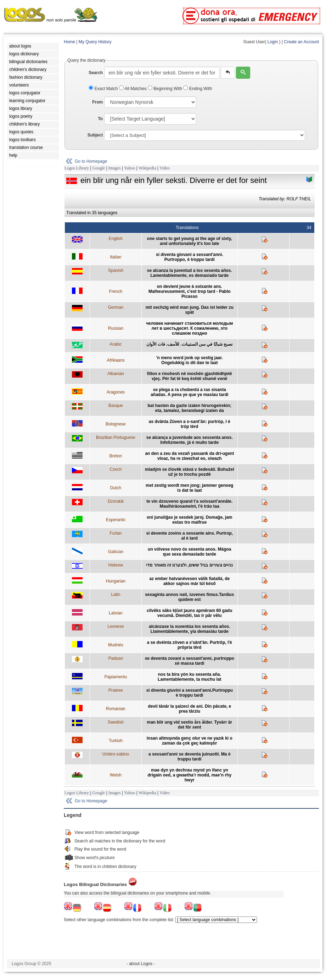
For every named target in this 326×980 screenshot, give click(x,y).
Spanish (116, 271)
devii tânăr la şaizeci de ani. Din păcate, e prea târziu (189, 709)
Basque (116, 406)
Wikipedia (147, 168)
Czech (116, 469)
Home (69, 42)
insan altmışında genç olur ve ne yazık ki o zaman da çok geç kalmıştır (190, 741)
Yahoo (130, 168)
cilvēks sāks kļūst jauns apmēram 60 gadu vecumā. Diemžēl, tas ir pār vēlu (189, 613)
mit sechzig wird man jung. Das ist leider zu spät (190, 310)
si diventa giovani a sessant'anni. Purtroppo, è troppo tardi (190, 257)
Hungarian (116, 581)
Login (273, 42)
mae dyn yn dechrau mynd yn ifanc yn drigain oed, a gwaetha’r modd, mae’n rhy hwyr (189, 775)
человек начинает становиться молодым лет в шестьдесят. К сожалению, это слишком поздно (189, 328)
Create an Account (301, 42)
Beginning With (165, 89)
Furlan (116, 533)
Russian (116, 328)
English (116, 239)
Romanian (116, 709)
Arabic (116, 344)
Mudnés (116, 645)
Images (115, 168)
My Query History (95, 42)
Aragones (116, 392)
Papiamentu (116, 677)
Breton (116, 456)
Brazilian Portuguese (116, 438)
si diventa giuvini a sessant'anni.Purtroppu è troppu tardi (190, 693)
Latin (116, 595)
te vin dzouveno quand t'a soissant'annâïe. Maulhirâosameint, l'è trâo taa (189, 504)
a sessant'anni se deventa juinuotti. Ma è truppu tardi (190, 757)
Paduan (116, 658)
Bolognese (116, 424)
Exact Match (104, 89)
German (116, 307)
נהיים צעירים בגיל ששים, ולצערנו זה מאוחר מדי (189, 565)
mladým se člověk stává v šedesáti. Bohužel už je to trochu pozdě (189, 472)
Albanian (116, 374)
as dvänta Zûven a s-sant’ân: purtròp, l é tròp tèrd (190, 424)
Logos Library (77, 168)
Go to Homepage (91, 161)
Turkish (116, 741)
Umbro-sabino (116, 754)
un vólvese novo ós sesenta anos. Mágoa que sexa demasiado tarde (189, 552)
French (116, 291)
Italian (116, 257)
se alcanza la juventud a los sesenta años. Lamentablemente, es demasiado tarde (190, 273)
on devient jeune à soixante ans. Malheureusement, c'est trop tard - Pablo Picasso (190, 291)
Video (165, 168)
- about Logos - (141, 964)
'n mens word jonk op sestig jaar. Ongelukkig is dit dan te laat (190, 360)
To (100, 119)
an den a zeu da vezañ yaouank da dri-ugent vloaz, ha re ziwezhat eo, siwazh (189, 456)
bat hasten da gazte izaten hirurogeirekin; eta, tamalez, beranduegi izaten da (189, 408)
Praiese (116, 690)
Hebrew (116, 565)
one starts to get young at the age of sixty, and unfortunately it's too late (190, 241)
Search (96, 73)
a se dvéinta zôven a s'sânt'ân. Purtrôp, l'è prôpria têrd (190, 645)
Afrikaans (116, 360)
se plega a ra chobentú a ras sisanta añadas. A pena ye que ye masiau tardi (189, 392)
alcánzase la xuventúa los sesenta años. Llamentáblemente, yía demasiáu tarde (189, 629)
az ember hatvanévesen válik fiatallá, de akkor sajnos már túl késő (189, 581)
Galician (116, 552)
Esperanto (116, 520)
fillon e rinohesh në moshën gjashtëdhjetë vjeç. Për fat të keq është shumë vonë (190, 376)
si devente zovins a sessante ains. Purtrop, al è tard (189, 536)
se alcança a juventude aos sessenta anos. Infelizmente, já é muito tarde (190, 440)
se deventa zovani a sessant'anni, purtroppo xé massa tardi (190, 661)
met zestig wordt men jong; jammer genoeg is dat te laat (189, 488)
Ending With (198, 89)
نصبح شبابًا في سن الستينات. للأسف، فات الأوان (189, 344)
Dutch (116, 488)
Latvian (116, 613)
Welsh (116, 775)
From (97, 102)
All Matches (133, 89)
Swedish (116, 722)
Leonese (116, 627)
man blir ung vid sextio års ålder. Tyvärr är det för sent (190, 725)
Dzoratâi (116, 501)
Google (99, 168)
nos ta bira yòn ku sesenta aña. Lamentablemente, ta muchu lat (189, 677)
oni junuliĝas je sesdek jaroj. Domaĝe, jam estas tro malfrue (189, 520)
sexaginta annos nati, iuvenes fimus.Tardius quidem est (189, 597)
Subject (95, 135)
